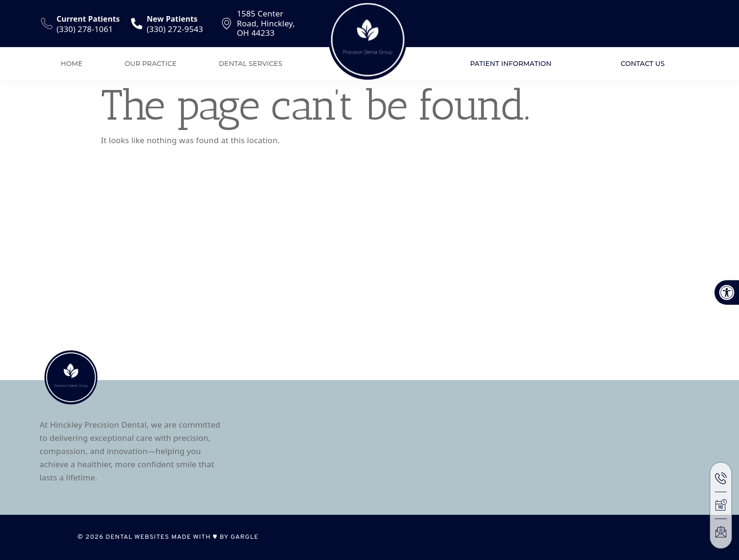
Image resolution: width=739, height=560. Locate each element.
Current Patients (88, 19)
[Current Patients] (47, 24)
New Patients (172, 19)
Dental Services (250, 64)
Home (72, 64)
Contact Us (643, 64)
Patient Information (511, 64)
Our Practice (151, 64)
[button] (727, 292)
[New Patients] (137, 24)
